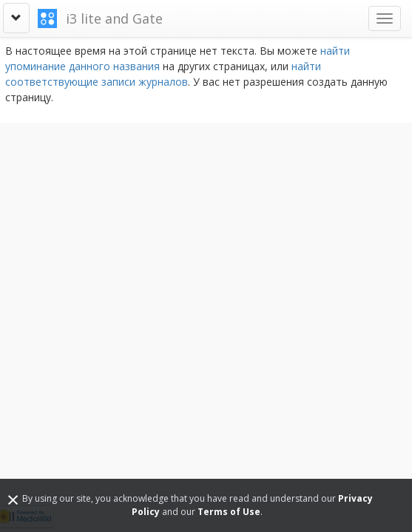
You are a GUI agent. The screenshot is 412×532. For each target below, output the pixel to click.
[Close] (13, 499)
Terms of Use (229, 512)
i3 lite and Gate (114, 18)
